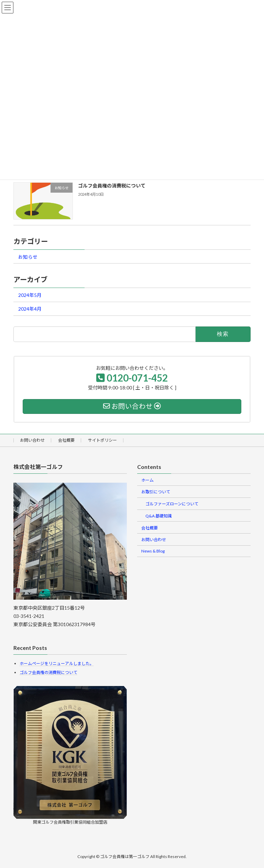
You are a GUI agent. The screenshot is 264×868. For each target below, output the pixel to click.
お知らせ (28, 257)
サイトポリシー (102, 440)
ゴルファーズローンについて (172, 504)
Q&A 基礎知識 (159, 516)
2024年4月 (30, 309)
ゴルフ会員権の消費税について (112, 186)
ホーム (147, 480)
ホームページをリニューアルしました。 (57, 663)
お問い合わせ (32, 440)
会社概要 (66, 440)
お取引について (156, 492)
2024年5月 (30, 295)
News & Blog (153, 551)
